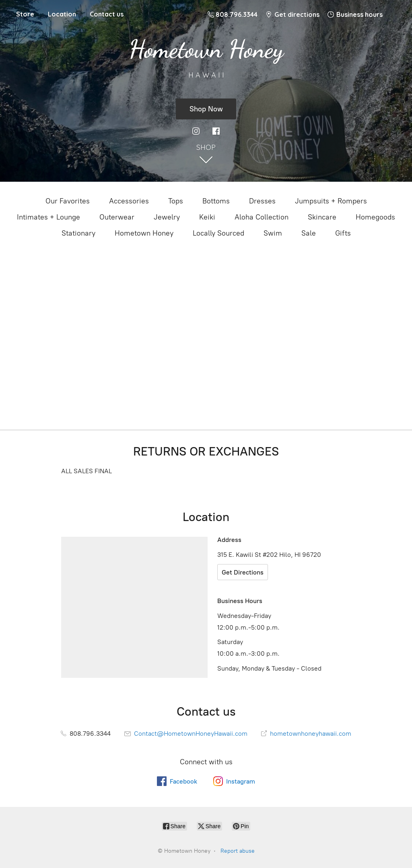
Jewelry (167, 217)
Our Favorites (68, 201)
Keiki (207, 217)
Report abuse (238, 851)
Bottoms (216, 201)
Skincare (322, 217)
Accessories (129, 201)
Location (62, 14)
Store (25, 14)
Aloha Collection (262, 217)
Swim (273, 233)
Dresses (262, 201)
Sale (309, 233)
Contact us (107, 14)
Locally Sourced (218, 233)
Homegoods (375, 217)
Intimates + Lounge (48, 217)
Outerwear (117, 217)
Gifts (343, 233)
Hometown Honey (144, 233)
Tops (176, 201)
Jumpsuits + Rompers (331, 201)
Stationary (78, 233)
